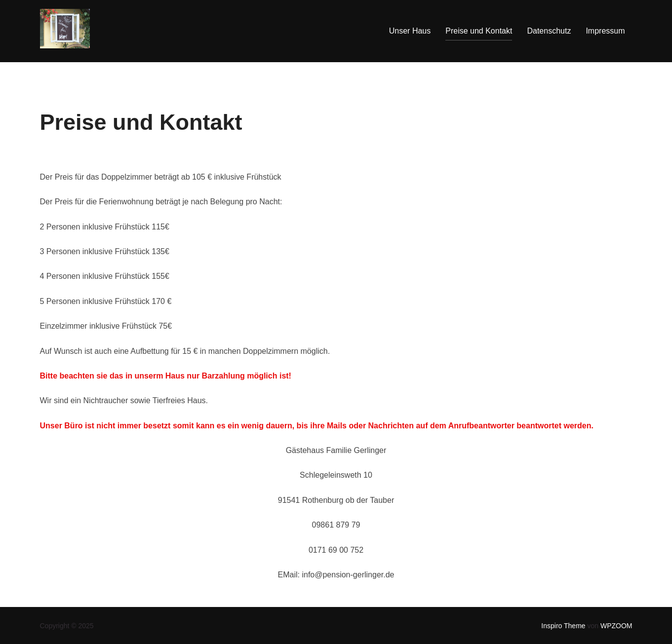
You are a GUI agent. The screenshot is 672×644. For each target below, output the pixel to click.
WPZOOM (616, 626)
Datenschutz (549, 31)
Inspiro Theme (563, 626)
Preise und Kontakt (479, 31)
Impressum (605, 31)
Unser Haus (410, 31)
